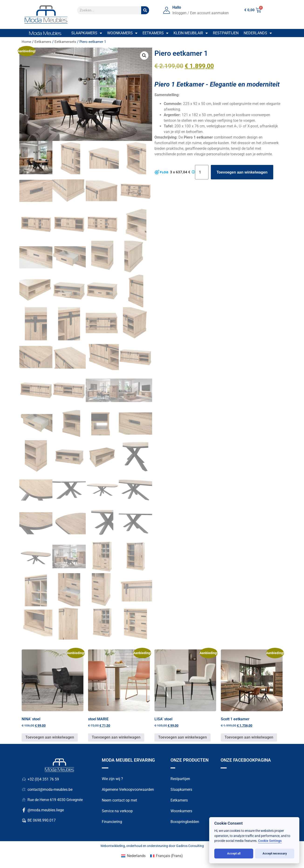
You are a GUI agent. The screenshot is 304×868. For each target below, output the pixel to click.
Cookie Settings (270, 841)
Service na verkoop (117, 811)
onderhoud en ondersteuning (147, 846)
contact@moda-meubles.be (50, 790)
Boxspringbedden (185, 822)
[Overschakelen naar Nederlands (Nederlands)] (133, 856)
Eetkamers (155, 33)
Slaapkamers (87, 33)
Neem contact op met (119, 800)
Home (26, 42)
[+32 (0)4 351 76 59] (24, 780)
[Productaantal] (202, 172)
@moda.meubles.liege (46, 810)
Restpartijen (226, 33)
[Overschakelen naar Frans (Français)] (167, 856)
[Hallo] (167, 10)
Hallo (177, 7)
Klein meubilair (191, 33)
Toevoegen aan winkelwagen (242, 172)
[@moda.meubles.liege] (24, 810)
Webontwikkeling (113, 846)
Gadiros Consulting (190, 846)
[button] (144, 56)
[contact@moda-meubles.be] (24, 790)
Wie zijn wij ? (112, 779)
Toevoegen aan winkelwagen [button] (50, 737)
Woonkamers (122, 33)
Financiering (112, 822)
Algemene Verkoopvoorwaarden (128, 790)
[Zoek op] (145, 10)
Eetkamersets (65, 42)
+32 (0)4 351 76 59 (43, 779)
